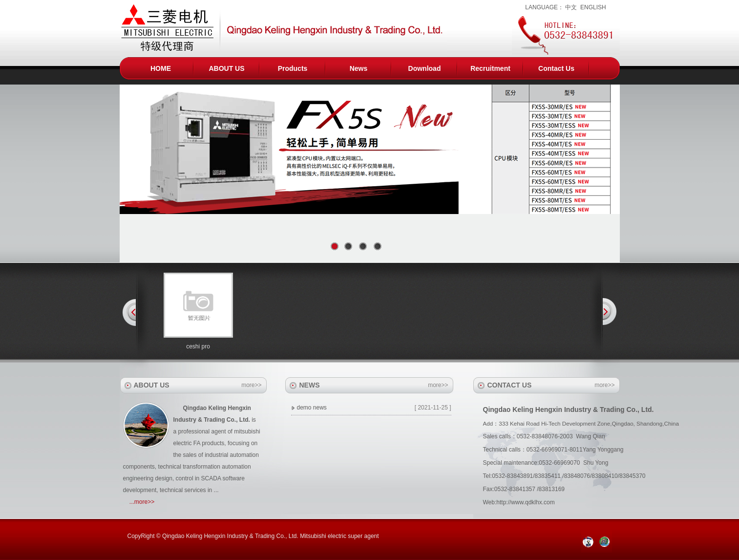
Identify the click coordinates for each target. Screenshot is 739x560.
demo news (312, 408)
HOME (161, 68)
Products (293, 68)
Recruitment (490, 68)
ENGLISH (593, 7)
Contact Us (556, 68)
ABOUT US (226, 68)
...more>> (142, 502)
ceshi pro (198, 346)
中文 (571, 7)
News (359, 68)
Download (425, 68)
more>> (251, 385)
